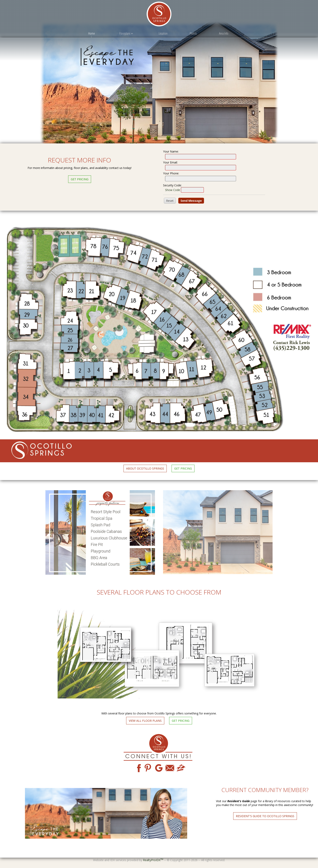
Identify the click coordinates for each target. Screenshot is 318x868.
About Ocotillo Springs (145, 468)
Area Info (224, 33)
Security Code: (172, 185)
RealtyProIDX (153, 860)
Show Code (173, 190)
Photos (193, 33)
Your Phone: (171, 173)
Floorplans (126, 33)
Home (92, 33)
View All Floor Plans (145, 721)
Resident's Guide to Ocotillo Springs (265, 816)
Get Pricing (80, 179)
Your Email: (170, 162)
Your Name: (171, 151)
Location (163, 33)
